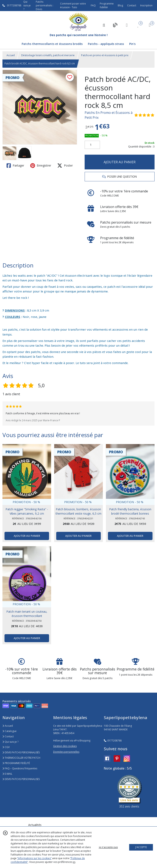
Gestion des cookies (65, 746)
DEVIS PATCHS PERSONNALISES (21, 779)
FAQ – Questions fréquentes (20, 768)
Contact (132, 5)
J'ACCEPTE (141, 847)
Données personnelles (66, 752)
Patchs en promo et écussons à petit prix (105, 55)
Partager (15, 166)
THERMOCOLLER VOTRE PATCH (21, 758)
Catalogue (10, 731)
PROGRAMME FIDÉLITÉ (16, 763)
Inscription (146, 5)
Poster (65, 166)
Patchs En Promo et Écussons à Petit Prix (109, 115)
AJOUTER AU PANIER (120, 162)
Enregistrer (41, 166)
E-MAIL (7, 774)
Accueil (11, 55)
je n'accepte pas (108, 847)
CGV (6, 747)
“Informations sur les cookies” (34, 858)
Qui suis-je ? (10, 742)
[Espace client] (127, 25)
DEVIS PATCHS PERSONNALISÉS (21, 752)
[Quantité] (92, 145)
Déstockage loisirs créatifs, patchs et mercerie (48, 55)
